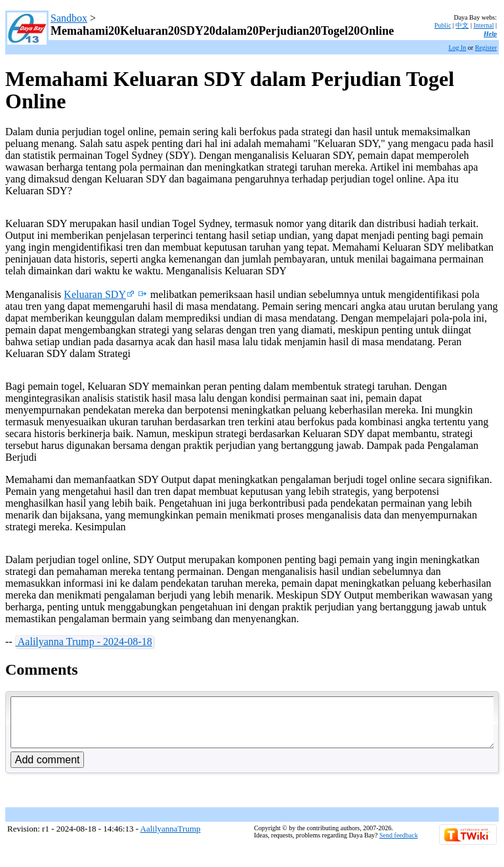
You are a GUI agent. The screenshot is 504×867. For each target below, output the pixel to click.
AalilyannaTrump (171, 838)
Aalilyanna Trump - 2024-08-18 (84, 642)
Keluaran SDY (99, 294)
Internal (483, 25)
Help (490, 34)
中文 (462, 25)
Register (486, 48)
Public (443, 25)
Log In (457, 48)
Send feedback (399, 845)
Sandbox (69, 18)
